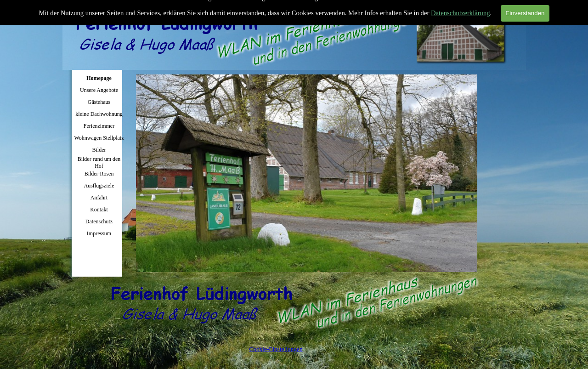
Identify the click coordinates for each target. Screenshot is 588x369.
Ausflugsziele (99, 186)
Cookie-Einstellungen (276, 349)
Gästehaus (99, 102)
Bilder (99, 150)
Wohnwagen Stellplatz (99, 138)
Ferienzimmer (99, 126)
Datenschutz (99, 221)
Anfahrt (99, 198)
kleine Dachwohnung (99, 114)
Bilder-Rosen (99, 174)
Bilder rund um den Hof (99, 162)
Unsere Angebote (99, 90)
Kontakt (99, 210)
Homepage (99, 78)
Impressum (99, 233)
